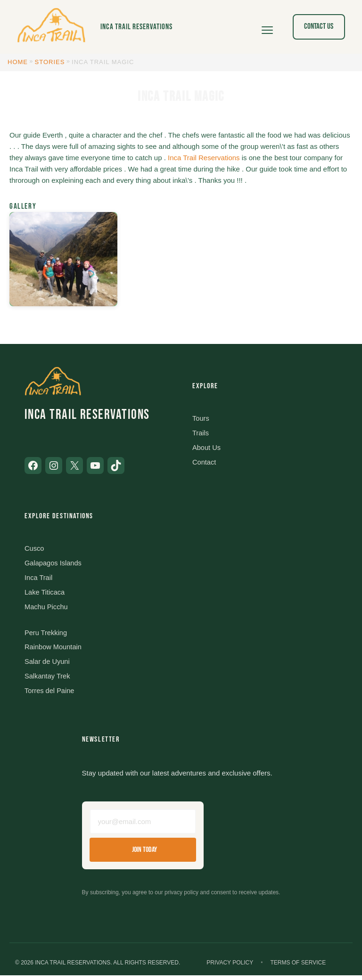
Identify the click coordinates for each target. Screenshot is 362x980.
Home (18, 62)
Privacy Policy (230, 968)
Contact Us (319, 26)
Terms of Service (298, 968)
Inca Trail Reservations (136, 27)
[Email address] (143, 826)
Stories (50, 62)
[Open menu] (267, 27)
